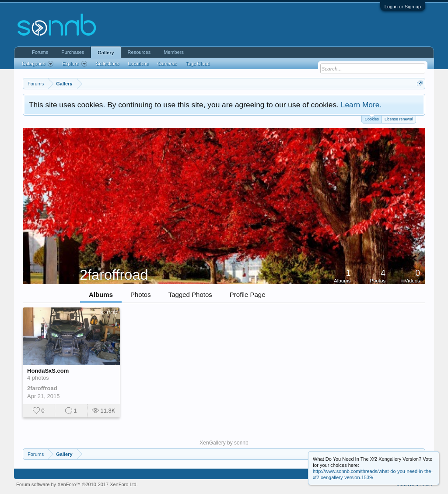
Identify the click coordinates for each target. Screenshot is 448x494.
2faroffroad (42, 388)
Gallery (106, 53)
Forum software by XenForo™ (77, 484)
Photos (141, 295)
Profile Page (248, 295)
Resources (139, 52)
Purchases (73, 52)
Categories (38, 64)
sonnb (241, 443)
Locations (138, 64)
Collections (108, 64)
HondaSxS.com (48, 371)
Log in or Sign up (403, 7)
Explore (74, 64)
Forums (40, 52)
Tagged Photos (190, 295)
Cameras (167, 64)
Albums (101, 295)
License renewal (399, 119)
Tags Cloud (198, 64)
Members (174, 52)
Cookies (372, 118)
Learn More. (361, 105)
